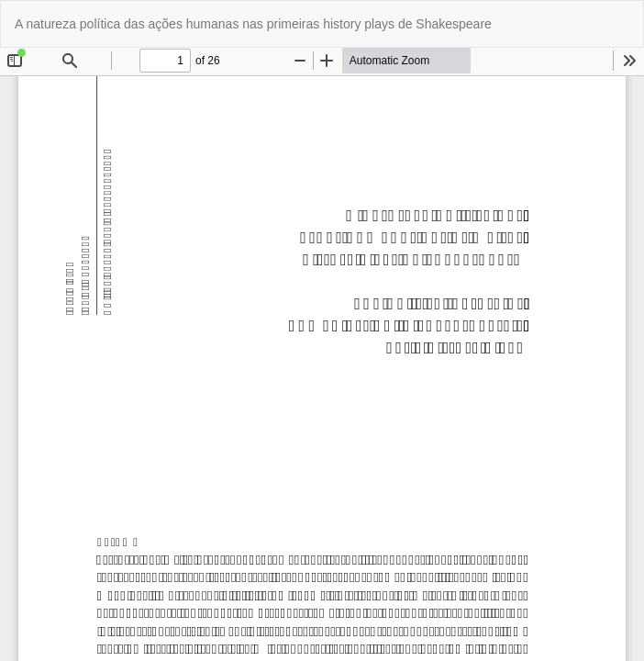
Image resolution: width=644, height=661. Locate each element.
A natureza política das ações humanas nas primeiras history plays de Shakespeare (253, 24)
